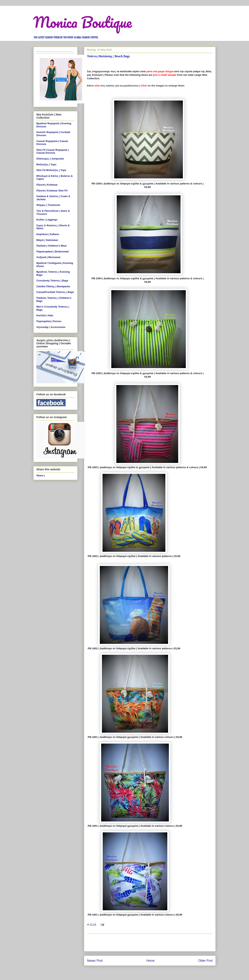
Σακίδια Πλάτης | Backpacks (53, 286)
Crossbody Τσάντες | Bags (52, 281)
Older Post (205, 961)
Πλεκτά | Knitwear (47, 185)
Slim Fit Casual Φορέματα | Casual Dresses (53, 151)
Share (40, 475)
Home (151, 961)
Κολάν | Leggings (47, 220)
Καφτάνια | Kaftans (48, 234)
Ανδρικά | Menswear (48, 257)
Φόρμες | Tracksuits (48, 205)
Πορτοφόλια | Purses (49, 321)
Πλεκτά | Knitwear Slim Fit (52, 191)
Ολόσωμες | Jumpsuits (50, 159)
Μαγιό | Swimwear (47, 240)
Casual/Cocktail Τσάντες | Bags (55, 292)
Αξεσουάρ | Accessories (51, 327)
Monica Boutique (83, 22)
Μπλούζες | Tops (46, 164)
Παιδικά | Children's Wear (52, 246)
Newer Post (95, 961)
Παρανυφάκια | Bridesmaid (53, 252)
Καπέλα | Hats (45, 315)
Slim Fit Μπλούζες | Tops (51, 170)
